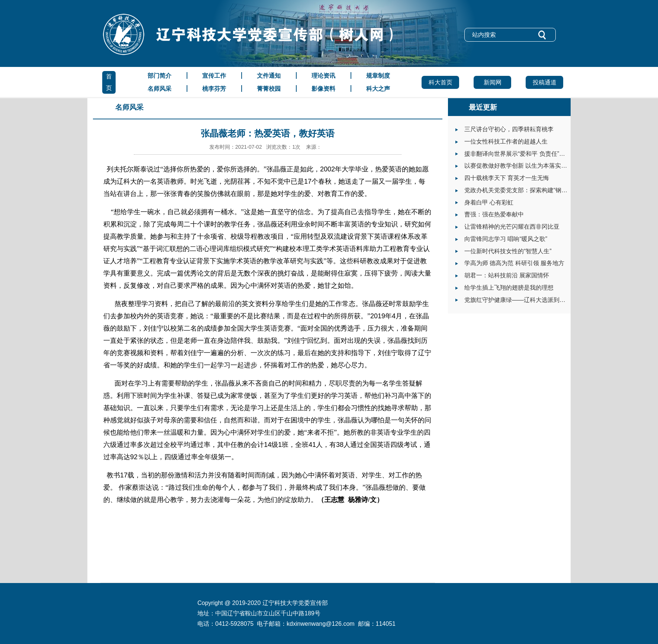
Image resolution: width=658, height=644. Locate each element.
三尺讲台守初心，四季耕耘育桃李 (509, 129)
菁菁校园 (269, 89)
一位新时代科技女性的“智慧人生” (508, 251)
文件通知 (269, 76)
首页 (109, 82)
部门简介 (159, 76)
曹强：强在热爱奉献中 (494, 214)
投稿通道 (545, 82)
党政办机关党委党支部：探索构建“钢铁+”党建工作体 (533, 190)
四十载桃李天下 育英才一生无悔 (507, 178)
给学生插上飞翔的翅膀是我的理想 (509, 288)
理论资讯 (323, 76)
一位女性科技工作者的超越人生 (506, 141)
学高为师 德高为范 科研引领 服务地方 (514, 263)
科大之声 (378, 89)
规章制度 (378, 76)
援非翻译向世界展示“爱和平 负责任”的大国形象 (527, 154)
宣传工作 (214, 76)
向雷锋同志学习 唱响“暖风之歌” (506, 239)
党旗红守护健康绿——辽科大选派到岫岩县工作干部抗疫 (539, 300)
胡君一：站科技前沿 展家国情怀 (507, 275)
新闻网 (493, 82)
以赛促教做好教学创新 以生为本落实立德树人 (525, 166)
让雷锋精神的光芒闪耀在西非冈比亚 (512, 227)
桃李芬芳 (214, 89)
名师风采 (159, 89)
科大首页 (441, 82)
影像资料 (323, 89)
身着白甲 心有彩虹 (489, 202)
